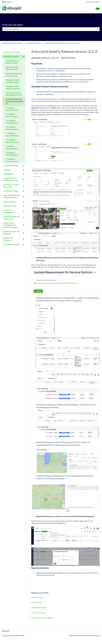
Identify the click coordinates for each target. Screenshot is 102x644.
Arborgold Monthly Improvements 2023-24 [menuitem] (15, 101)
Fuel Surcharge (37, 602)
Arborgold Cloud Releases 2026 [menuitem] (12, 62)
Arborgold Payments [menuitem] (12, 244)
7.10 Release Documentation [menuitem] (12, 141)
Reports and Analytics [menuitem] (8, 239)
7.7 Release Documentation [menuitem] (12, 160)
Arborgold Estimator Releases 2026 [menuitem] (14, 75)
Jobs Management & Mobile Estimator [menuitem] (12, 196)
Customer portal (93, 2)
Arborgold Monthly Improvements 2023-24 (63, 43)
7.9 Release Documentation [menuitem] (12, 147)
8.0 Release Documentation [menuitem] (12, 115)
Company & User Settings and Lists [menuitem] (11, 179)
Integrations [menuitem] (8, 174)
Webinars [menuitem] (7, 170)
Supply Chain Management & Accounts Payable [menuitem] (11, 225)
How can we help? (13, 25)
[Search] (98, 29)
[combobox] (49, 29)
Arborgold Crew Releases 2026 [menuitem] (12, 68)
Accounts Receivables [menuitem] (8, 211)
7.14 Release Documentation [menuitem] (12, 122)
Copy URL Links (37, 597)
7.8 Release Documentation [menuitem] (12, 154)
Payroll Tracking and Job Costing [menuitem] (12, 218)
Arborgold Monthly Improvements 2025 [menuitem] (14, 94)
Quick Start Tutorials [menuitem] (12, 52)
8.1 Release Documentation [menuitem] (12, 109)
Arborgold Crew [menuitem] (10, 206)
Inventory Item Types (39, 608)
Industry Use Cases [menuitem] (11, 166)
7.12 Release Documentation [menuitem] (12, 128)
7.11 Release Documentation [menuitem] (12, 135)
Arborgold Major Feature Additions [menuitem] (13, 88)
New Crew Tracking (38, 613)
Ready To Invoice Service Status (42, 618)
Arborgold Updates (34, 43)
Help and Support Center (12, 43)
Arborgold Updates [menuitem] (11, 57)
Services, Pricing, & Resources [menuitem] (11, 186)
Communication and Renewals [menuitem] (12, 233)
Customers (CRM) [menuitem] (11, 191)
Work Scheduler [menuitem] (10, 202)
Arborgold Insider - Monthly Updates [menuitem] (13, 81)
